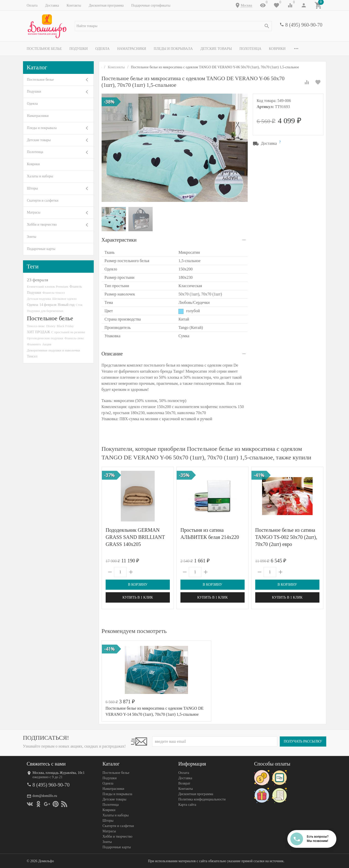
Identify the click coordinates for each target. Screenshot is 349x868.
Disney (51, 326)
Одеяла (102, 49)
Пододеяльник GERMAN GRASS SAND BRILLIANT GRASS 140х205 (135, 537)
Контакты (74, 5)
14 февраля (48, 305)
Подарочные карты (41, 249)
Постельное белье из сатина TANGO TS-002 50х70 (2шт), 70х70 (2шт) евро (286, 537)
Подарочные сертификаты (151, 5)
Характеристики (119, 240)
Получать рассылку (303, 741)
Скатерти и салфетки (43, 200)
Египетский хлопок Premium (48, 287)
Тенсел (32, 356)
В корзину (138, 585)
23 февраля (38, 280)
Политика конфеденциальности (202, 799)
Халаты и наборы (40, 176)
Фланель (76, 287)
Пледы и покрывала (173, 49)
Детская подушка (39, 299)
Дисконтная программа (106, 5)
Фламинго (34, 344)
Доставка (52, 5)
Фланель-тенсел (54, 293)
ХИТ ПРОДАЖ (39, 332)
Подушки (78, 49)
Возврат (184, 783)
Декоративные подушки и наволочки (54, 350)
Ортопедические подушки (45, 338)
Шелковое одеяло (64, 299)
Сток (79, 305)
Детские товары (216, 49)
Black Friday (65, 326)
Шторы (32, 188)
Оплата (32, 5)
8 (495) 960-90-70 (304, 25)
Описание (112, 354)
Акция (47, 344)
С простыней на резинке (68, 332)
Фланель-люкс (74, 338)
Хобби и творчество (42, 225)
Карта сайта (187, 805)
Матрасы (34, 212)
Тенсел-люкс (36, 326)
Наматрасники (132, 49)
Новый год (66, 305)
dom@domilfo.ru (45, 796)
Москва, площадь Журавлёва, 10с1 (59, 773)
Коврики (277, 49)
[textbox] (173, 26)
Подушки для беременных (45, 311)
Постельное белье (44, 49)
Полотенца (250, 49)
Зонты (32, 237)
